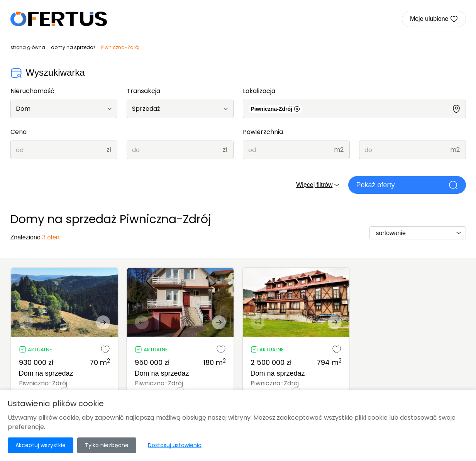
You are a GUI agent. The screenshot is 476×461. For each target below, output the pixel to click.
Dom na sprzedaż (46, 373)
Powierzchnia (263, 132)
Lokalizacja (259, 91)
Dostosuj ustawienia (175, 445)
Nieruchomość (32, 91)
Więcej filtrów (318, 185)
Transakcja (143, 91)
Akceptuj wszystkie (41, 445)
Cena (19, 132)
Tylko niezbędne (107, 445)
